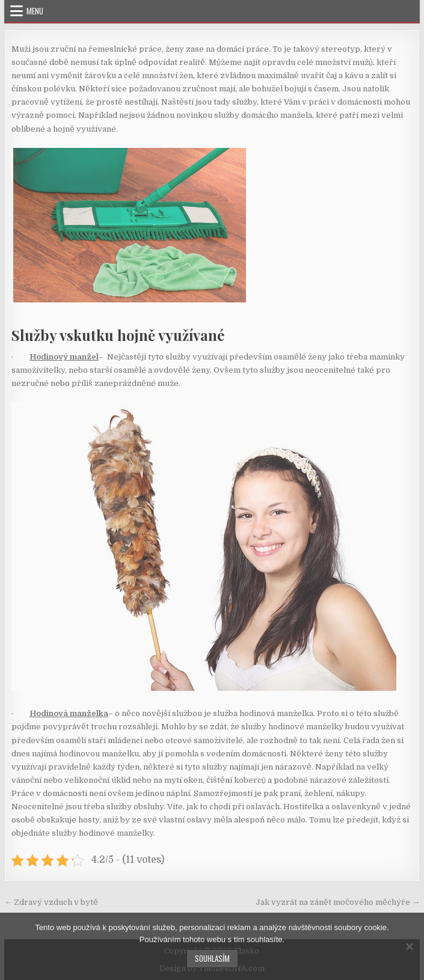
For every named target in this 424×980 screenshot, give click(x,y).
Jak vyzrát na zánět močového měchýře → (338, 902)
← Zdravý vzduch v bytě (51, 902)
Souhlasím (212, 958)
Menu (35, 11)
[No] (409, 946)
